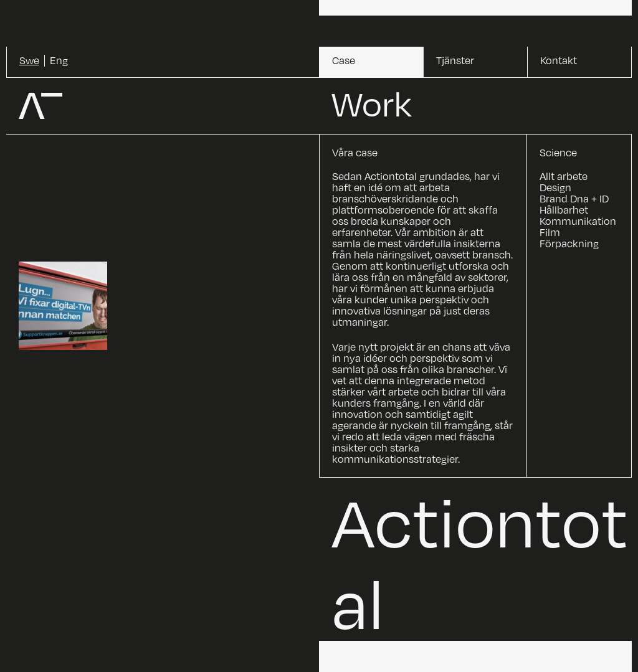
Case (344, 60)
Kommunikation (578, 221)
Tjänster (455, 60)
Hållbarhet (564, 210)
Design (555, 187)
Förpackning (569, 244)
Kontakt (559, 60)
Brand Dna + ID (574, 199)
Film (550, 232)
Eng (59, 60)
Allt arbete (564, 176)
